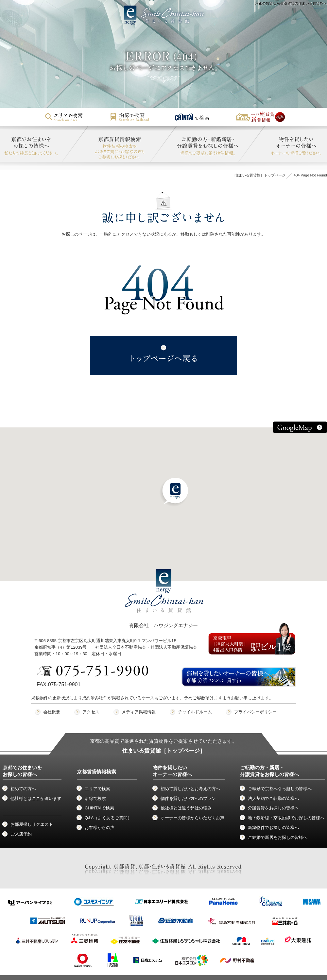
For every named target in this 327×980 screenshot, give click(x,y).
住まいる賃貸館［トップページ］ (164, 751)
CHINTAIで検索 (99, 808)
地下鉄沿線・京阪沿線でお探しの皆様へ (286, 818)
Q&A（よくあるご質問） (108, 818)
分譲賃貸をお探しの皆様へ (273, 808)
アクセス (91, 712)
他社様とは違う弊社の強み (186, 808)
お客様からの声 (100, 828)
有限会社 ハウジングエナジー (164, 605)
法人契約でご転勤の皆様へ (273, 798)
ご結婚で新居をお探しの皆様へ (278, 837)
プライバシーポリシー (255, 712)
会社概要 (52, 712)
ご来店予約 (21, 834)
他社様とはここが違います (36, 798)
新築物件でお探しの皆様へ (273, 828)
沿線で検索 (95, 798)
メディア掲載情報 (139, 712)
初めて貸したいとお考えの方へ (190, 789)
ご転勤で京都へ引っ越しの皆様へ (280, 789)
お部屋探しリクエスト (32, 824)
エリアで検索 (97, 789)
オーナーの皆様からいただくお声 (192, 818)
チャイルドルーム (195, 712)
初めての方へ (23, 789)
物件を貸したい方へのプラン (188, 798)
